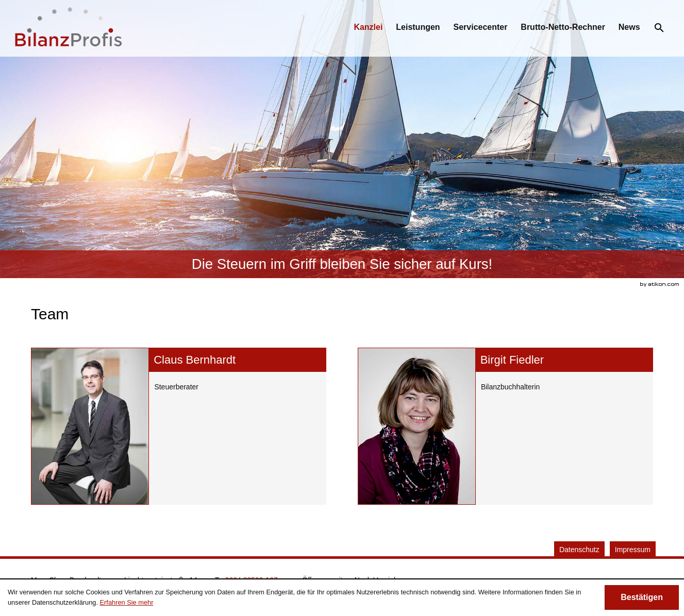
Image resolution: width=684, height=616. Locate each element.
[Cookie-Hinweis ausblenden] (642, 597)
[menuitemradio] (418, 27)
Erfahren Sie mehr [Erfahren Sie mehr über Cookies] (127, 602)
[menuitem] (368, 27)
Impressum (633, 550)
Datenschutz (579, 550)
